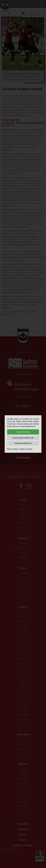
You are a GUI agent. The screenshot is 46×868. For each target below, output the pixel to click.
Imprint (22, 449)
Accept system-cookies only (23, 438)
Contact (29, 449)
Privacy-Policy (13, 449)
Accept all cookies (23, 432)
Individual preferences (23, 443)
